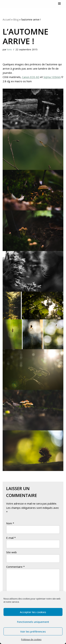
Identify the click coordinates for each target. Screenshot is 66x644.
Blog (16, 20)
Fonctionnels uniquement (33, 622)
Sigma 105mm (52, 77)
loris (9, 49)
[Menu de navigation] (59, 4)
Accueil (7, 20)
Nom (10, 523)
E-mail (11, 538)
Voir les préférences (33, 631)
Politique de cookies (31, 639)
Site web (11, 552)
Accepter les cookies (33, 612)
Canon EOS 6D (31, 77)
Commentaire (15, 567)
